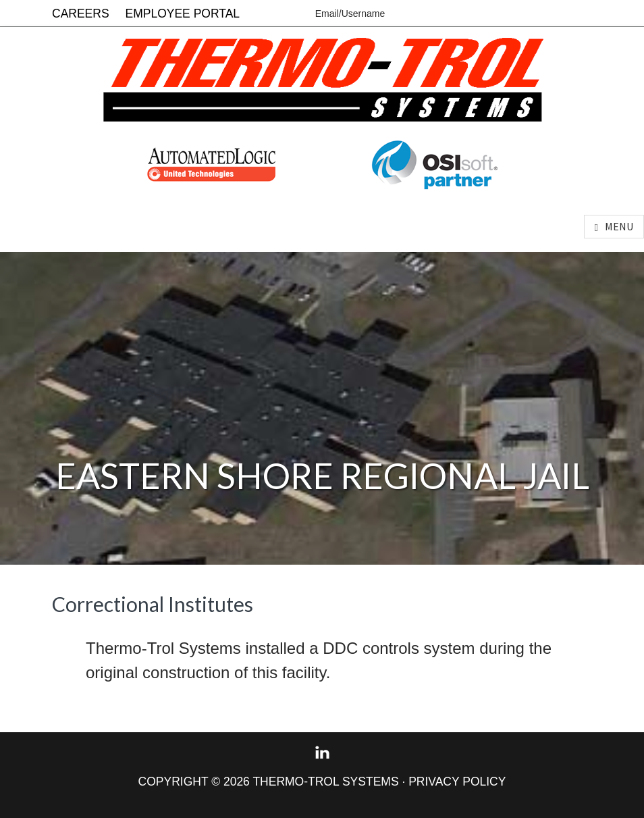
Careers (81, 14)
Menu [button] (619, 226)
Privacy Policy (457, 782)
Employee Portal (183, 14)
